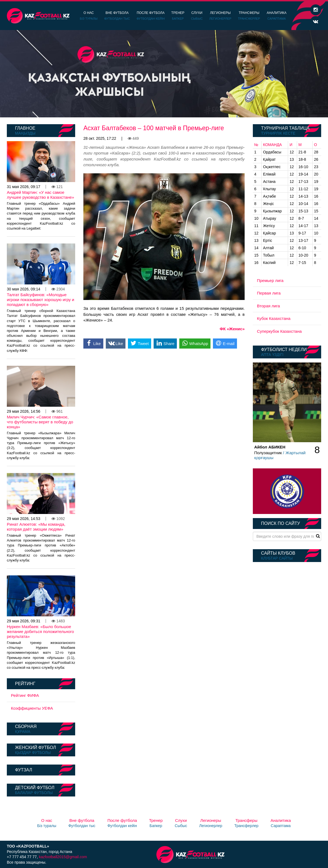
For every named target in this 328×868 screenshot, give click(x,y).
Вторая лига (268, 306)
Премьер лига (270, 280)
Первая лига (269, 293)
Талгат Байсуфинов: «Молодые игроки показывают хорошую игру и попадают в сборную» (40, 300)
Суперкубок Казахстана (279, 331)
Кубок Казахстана (274, 318)
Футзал (24, 770)
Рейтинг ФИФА (25, 695)
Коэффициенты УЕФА (32, 708)
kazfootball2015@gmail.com (63, 857)
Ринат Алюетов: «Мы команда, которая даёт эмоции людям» (36, 527)
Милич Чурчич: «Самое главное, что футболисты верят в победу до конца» (40, 422)
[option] (164, 74)
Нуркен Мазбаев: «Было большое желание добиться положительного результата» (40, 631)
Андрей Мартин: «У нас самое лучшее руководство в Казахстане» (40, 195)
